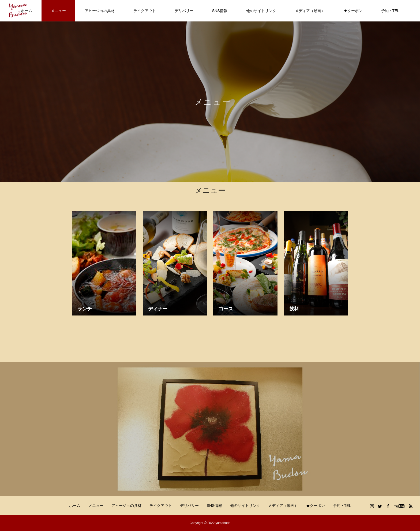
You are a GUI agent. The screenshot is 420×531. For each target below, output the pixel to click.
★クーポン (353, 11)
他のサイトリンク (261, 11)
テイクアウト (145, 11)
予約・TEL (390, 11)
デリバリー (184, 11)
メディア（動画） (310, 11)
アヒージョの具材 (100, 11)
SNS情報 (220, 11)
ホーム (75, 506)
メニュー (58, 11)
